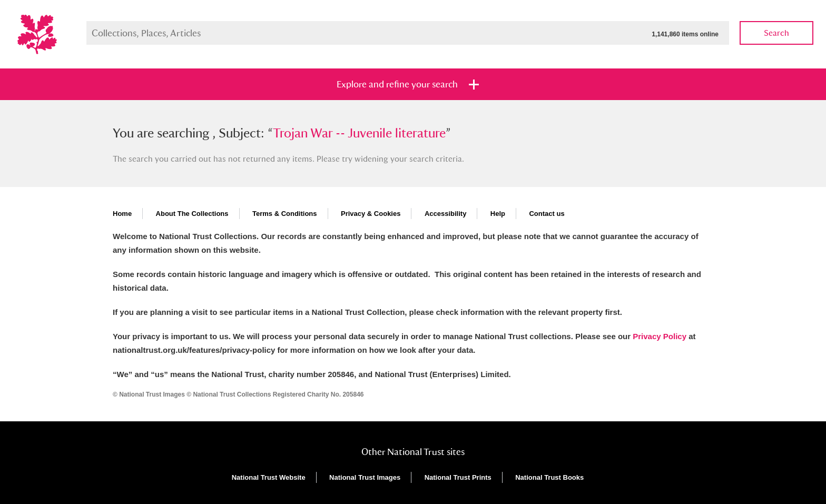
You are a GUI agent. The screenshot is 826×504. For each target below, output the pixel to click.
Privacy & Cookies (371, 214)
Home (122, 214)
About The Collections (192, 214)
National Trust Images (365, 477)
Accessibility (446, 214)
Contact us (547, 214)
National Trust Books (549, 477)
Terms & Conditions (285, 214)
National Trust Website (269, 477)
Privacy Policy (660, 336)
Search (776, 33)
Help (498, 214)
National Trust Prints (458, 477)
